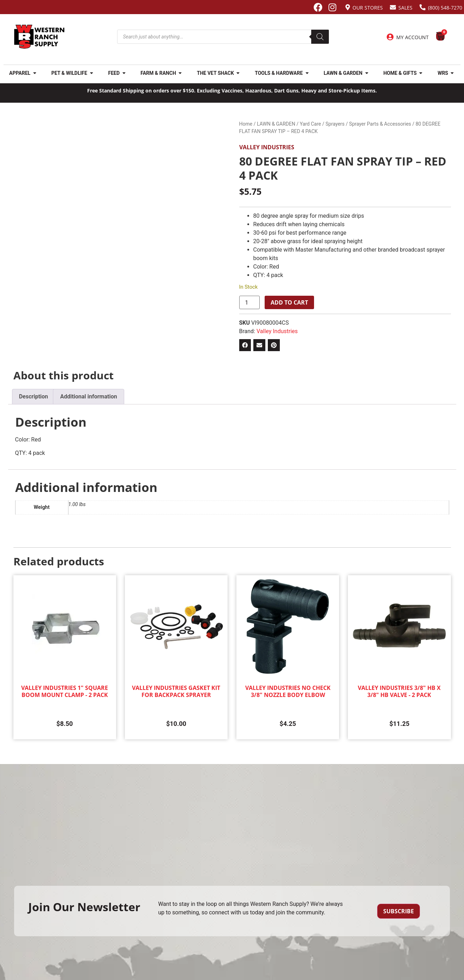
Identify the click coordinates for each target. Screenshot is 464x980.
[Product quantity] (249, 302)
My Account (412, 37)
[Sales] (393, 7)
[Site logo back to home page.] (39, 37)
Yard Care (310, 124)
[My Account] (390, 37)
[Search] (320, 37)
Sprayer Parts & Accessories (380, 124)
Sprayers (335, 124)
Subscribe (399, 911)
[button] (245, 345)
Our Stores (368, 8)
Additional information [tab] (88, 396)
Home (246, 124)
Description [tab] (34, 396)
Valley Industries (267, 147)
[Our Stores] (348, 7)
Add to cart (289, 302)
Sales (405, 8)
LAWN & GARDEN (276, 124)
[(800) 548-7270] (423, 7)
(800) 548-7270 (445, 8)
